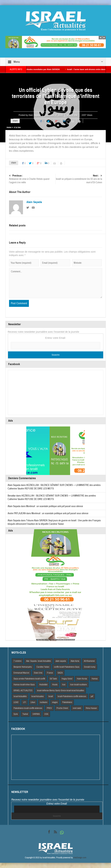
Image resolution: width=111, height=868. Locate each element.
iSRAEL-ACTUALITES (23, 690)
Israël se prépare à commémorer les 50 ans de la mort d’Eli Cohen (79, 179)
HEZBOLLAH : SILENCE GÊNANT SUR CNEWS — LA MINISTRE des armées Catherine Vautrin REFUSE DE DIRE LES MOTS (52, 497)
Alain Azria (75, 661)
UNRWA (36, 714)
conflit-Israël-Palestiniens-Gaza (67, 667)
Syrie (16, 714)
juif (92, 696)
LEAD (16, 702)
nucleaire (44, 702)
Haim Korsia (82, 679)
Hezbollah (43, 685)
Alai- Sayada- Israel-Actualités (38, 661)
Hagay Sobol (67, 679)
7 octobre (17, 661)
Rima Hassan (91, 708)
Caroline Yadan (43, 667)
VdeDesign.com (80, 858)
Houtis (55, 685)
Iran (64, 685)
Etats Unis (38, 673)
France (50, 673)
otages (55, 702)
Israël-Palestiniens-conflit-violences (72, 696)
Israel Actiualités (20, 696)
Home (9, 127)
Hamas (95, 679)
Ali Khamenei (89, 661)
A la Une (73, 115)
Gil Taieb (53, 679)
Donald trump (90, 667)
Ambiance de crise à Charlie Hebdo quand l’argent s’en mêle (32, 179)
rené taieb (77, 708)
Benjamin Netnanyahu (23, 667)
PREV (49, 708)
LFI (25, 702)
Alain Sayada (35, 115)
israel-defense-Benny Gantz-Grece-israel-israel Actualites (61, 690)
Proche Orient (62, 708)
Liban (33, 702)
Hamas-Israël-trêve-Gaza (24, 685)
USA (46, 714)
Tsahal (25, 714)
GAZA (60, 673)
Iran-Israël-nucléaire (78, 685)
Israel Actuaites (37, 696)
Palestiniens (67, 702)
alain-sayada (61, 661)
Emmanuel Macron (21, 673)
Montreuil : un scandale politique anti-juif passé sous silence (55, 506)
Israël (51, 696)
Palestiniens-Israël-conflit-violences (28, 708)
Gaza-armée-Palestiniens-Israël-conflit (29, 679)
